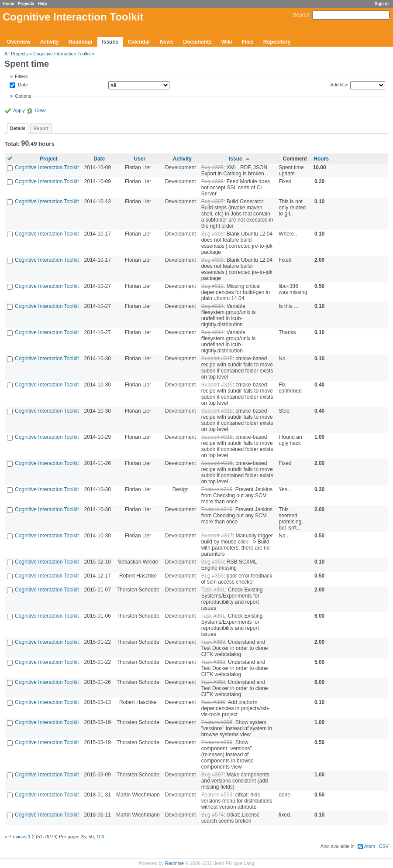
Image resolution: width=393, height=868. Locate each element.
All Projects (16, 54)
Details (18, 128)
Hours (321, 159)
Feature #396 (217, 742)
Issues (110, 42)
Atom (370, 846)
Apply (19, 110)
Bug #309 (212, 234)
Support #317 (217, 536)
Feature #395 (217, 722)
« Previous (16, 837)
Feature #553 (217, 795)
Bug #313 (212, 286)
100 (100, 837)
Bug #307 (212, 202)
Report (41, 128)
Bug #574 (212, 815)
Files (247, 42)
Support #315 (217, 359)
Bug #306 (212, 181)
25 (83, 837)
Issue (236, 159)
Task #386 (213, 702)
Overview (19, 42)
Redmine (174, 863)
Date (22, 85)
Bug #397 (212, 775)
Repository (277, 42)
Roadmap (81, 42)
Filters (21, 76)
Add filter (340, 85)
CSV (384, 846)
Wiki (227, 42)
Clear (41, 110)
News (167, 42)
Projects (26, 3)
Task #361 (213, 590)
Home (9, 3)
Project (49, 159)
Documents (198, 42)
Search (301, 15)
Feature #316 (217, 489)
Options (23, 96)
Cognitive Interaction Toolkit (62, 54)
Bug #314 (212, 306)
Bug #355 (212, 576)
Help (43, 3)
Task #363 (213, 642)
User (140, 159)
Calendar (139, 42)
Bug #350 (212, 562)
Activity (49, 42)
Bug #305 (212, 167)
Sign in (382, 3)
